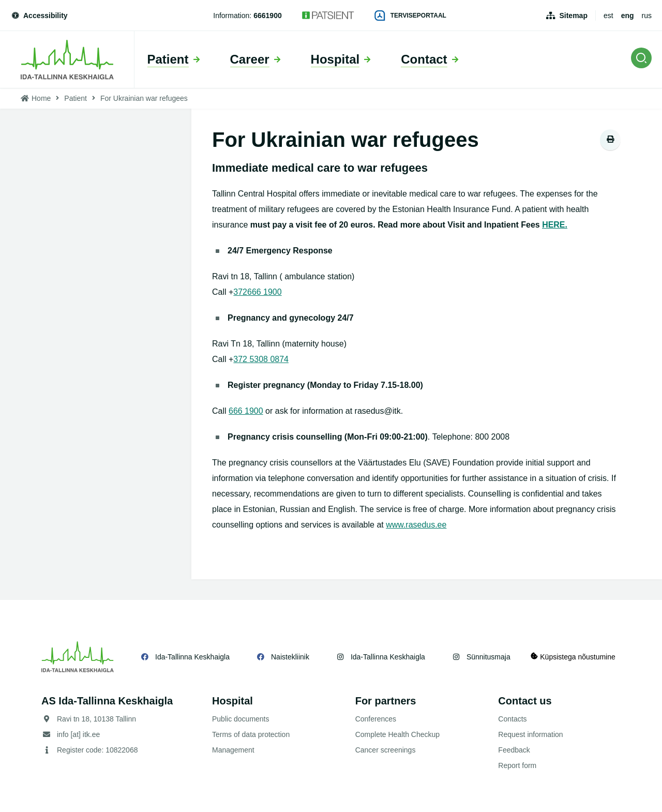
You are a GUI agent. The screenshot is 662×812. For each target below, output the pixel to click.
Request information (530, 734)
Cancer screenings (386, 750)
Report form (517, 765)
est (608, 16)
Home (41, 98)
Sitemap (573, 16)
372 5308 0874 (261, 359)
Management (233, 750)
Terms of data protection (251, 734)
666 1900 (265, 292)
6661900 (268, 16)
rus (647, 16)
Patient (76, 98)
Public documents (241, 719)
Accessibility (39, 16)
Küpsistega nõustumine (573, 657)
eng (628, 16)
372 (240, 292)
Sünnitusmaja (488, 657)
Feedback (514, 750)
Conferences (376, 719)
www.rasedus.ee (416, 525)
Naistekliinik (290, 657)
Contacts (512, 719)
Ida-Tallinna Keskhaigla (192, 657)
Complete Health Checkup (397, 734)
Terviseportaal (411, 16)
